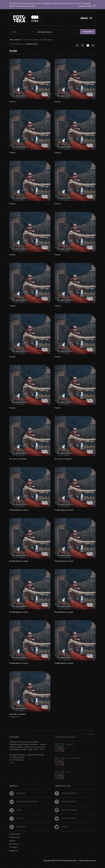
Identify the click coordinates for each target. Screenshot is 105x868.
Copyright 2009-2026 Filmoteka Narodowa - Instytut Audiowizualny (69, 860)
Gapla (16, 810)
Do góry (91, 734)
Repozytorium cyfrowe (24, 802)
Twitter (61, 827)
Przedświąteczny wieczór (19, 510)
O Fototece (13, 847)
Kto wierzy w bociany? (18, 459)
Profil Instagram (66, 810)
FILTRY (13, 51)
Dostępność (13, 850)
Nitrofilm (17, 827)
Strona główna (15, 40)
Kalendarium (14, 844)
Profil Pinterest (65, 802)
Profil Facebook (66, 793)
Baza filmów (15, 834)
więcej (12, 762)
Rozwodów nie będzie (18, 714)
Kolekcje (12, 841)
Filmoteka (18, 793)
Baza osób (14, 837)
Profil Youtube (65, 818)
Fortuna (12, 102)
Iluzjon (16, 818)
